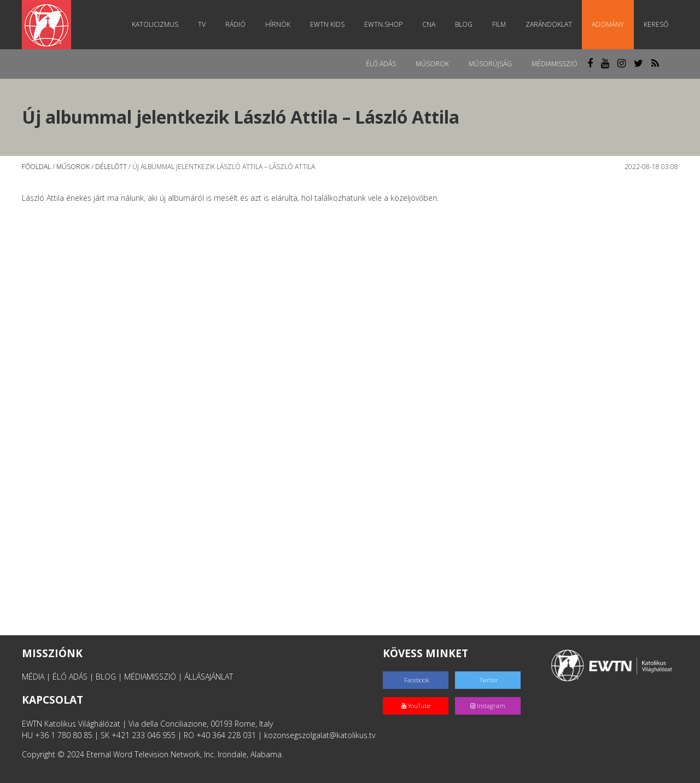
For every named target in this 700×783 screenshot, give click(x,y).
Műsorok (432, 64)
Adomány (608, 24)
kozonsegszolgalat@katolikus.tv (320, 735)
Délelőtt (111, 167)
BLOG (106, 677)
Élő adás (381, 64)
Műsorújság (490, 64)
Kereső (656, 24)
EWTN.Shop (383, 24)
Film (499, 24)
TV (202, 24)
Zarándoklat (549, 24)
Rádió (235, 24)
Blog (464, 24)
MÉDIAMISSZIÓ (150, 677)
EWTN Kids (327, 24)
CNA (429, 24)
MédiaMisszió (555, 64)
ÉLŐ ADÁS (70, 677)
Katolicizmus (155, 24)
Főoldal (36, 167)
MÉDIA (33, 677)
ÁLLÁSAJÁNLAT (209, 677)
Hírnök (278, 24)
